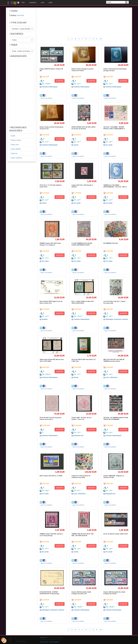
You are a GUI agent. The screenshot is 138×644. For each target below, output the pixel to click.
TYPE (23, 3)
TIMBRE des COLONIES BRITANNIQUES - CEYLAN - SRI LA (115, 186)
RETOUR (21, 15)
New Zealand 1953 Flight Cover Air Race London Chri (51, 302)
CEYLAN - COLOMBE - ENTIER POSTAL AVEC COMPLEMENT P (114, 128)
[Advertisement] (22, 92)
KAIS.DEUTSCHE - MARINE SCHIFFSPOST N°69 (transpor (50, 593)
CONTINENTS (33, 3)
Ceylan (13, 136)
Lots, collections (111, 377)
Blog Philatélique (54, 642)
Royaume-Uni (78, 436)
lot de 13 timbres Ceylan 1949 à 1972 (116, 534)
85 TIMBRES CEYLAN (111, 243)
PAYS (43, 3)
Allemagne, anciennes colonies (117, 319)
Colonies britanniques (50, 87)
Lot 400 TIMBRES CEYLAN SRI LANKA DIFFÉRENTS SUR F (82, 244)
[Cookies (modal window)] (4, 640)
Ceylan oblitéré (16, 149)
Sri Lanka (109, 145)
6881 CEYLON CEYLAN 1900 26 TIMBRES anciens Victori (114, 360)
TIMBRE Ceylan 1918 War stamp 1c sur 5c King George (51, 535)
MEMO (50, 3)
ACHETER (60, 81)
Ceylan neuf (15, 145)
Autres (76, 145)
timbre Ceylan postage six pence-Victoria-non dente (83, 70)
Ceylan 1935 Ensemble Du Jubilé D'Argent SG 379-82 (114, 593)
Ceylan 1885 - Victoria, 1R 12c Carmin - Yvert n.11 (81, 418)
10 (101, 39)
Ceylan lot (14, 153)
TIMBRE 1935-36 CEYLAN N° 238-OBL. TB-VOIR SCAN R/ (83, 535)
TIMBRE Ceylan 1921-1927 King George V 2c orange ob (50, 244)
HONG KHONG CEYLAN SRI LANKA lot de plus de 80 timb (83, 128)
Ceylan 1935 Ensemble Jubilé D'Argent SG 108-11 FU (81, 593)
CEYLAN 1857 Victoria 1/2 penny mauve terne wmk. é (51, 418)
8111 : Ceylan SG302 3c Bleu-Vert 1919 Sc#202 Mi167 (83, 302)
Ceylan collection (16, 158)
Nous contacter (44, 642)
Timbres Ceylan (16, 140)
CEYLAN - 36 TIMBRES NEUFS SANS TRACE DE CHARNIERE (116, 418)
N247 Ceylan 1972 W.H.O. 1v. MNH (51, 476)
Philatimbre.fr (44, 638)
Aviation (45, 319)
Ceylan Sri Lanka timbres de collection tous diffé (81, 477)
